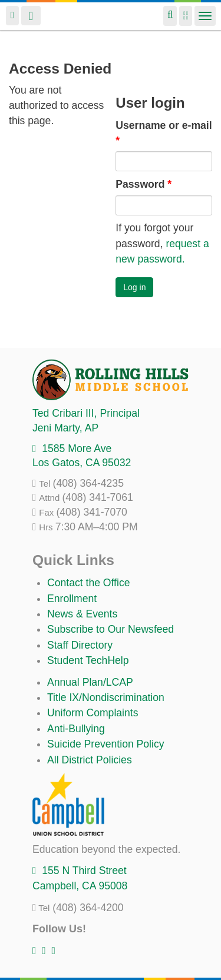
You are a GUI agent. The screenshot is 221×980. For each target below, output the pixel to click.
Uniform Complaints (93, 713)
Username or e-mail (164, 133)
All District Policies (90, 760)
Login (12, 16)
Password (144, 184)
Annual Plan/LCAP (90, 682)
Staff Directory (80, 645)
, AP (65, 428)
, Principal (86, 413)
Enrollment (72, 599)
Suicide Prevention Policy (106, 744)
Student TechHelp (88, 660)
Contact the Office (89, 583)
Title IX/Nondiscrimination (106, 697)
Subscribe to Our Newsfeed (111, 629)
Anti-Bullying (76, 729)
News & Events (82, 614)
